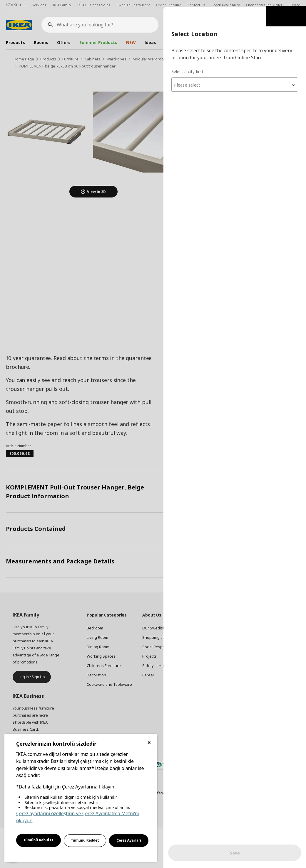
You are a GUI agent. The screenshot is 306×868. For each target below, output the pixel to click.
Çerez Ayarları (129, 840)
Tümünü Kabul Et (39, 840)
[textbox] (235, 78)
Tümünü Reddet (85, 840)
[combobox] (235, 77)
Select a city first (189, 64)
